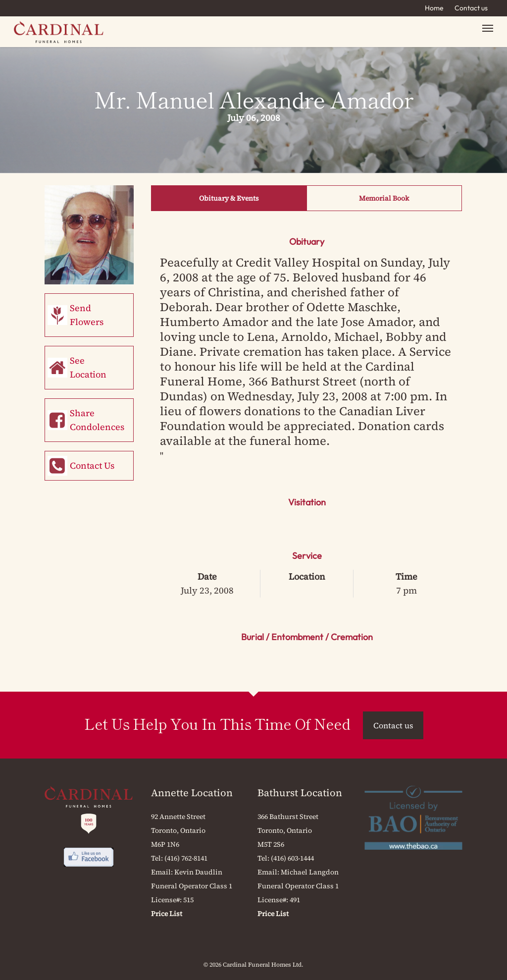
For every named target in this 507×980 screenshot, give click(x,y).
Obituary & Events (229, 198)
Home (434, 8)
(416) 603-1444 (292, 858)
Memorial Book (384, 198)
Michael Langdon (310, 872)
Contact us (471, 8)
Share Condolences (97, 420)
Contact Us (92, 465)
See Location (88, 367)
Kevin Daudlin (198, 872)
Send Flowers (87, 315)
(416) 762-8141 (186, 858)
